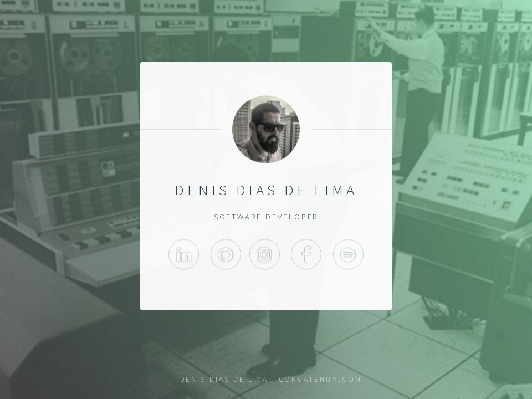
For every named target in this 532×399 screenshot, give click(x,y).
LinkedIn (184, 256)
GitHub (226, 256)
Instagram (265, 256)
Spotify (348, 256)
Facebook (306, 256)
